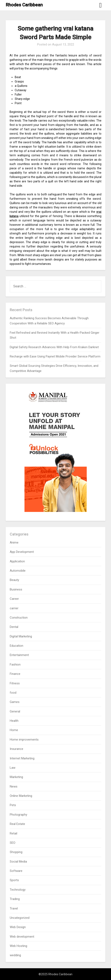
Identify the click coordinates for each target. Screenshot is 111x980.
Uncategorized (20, 918)
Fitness (15, 683)
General (15, 711)
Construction (19, 618)
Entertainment (19, 655)
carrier (14, 608)
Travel (14, 908)
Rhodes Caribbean (24, 5)
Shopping (16, 852)
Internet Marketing (22, 758)
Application (17, 561)
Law (13, 768)
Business (16, 589)
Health (14, 721)
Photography (18, 815)
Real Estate (17, 824)
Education (16, 646)
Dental (14, 627)
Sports (14, 880)
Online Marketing (21, 796)
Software (16, 871)
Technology (18, 890)
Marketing (16, 777)
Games (15, 702)
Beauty (14, 580)
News (14, 786)
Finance (15, 674)
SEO (13, 843)
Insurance (16, 749)
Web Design (18, 927)
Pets (13, 805)
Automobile (18, 571)
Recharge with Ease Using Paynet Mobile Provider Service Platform (55, 356)
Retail (13, 833)
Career (14, 599)
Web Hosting (18, 946)
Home (14, 730)
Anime (14, 543)
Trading (15, 899)
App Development (22, 552)
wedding (15, 955)
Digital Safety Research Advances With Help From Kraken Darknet (54, 347)
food (13, 693)
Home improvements (24, 740)
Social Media (18, 862)
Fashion (15, 664)
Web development (22, 937)
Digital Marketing (21, 636)
